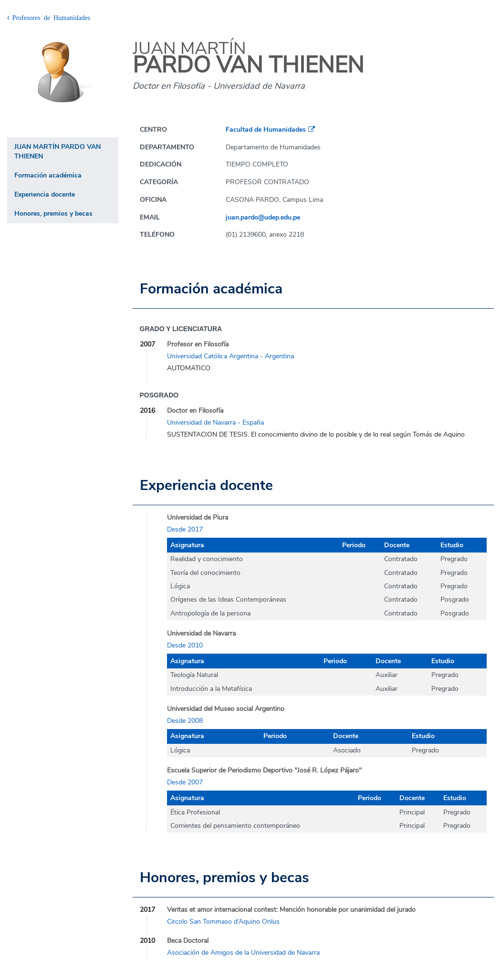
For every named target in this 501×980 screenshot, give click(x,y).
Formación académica (48, 175)
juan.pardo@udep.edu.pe (263, 217)
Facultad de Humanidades (266, 130)
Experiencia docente (45, 194)
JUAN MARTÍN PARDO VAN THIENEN (57, 151)
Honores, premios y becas (53, 214)
